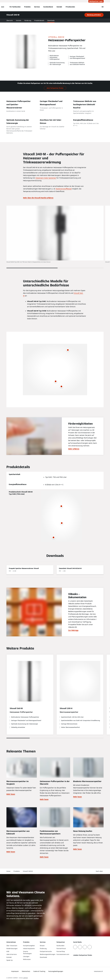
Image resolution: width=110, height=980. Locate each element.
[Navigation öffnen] (3, 7)
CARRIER (25, 978)
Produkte (27, 7)
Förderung (28, 21)
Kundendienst (48, 7)
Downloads (51, 21)
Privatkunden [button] (70, 7)
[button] (100, 871)
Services (37, 7)
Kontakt (59, 7)
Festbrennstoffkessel (64, 189)
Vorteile (19, 21)
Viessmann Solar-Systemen (46, 178)
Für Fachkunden (15, 7)
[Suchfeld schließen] (98, 7)
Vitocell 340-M (28, 871)
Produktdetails (39, 21)
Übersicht (10, 21)
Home (8, 871)
